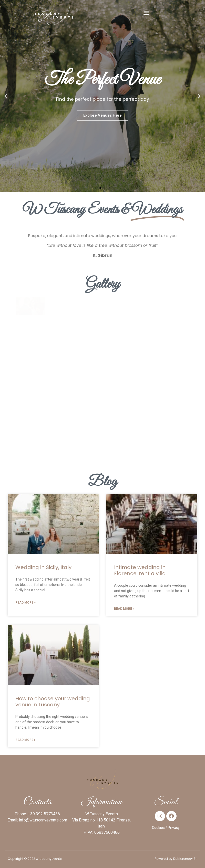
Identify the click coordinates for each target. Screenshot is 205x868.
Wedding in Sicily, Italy (43, 567)
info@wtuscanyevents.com (43, 820)
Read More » (25, 603)
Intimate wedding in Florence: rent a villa (140, 570)
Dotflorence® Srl (185, 859)
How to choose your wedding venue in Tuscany (53, 702)
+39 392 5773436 (44, 814)
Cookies (158, 828)
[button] (147, 13)
